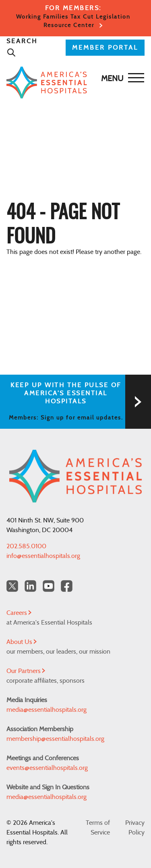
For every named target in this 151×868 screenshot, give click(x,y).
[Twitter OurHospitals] (12, 586)
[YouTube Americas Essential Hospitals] (49, 586)
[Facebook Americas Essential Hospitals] (67, 586)
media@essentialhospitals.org (47, 710)
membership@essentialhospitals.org (55, 739)
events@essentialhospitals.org (47, 768)
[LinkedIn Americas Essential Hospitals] (30, 586)
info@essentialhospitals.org (43, 556)
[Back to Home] (73, 83)
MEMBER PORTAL (105, 48)
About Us (22, 642)
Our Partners (26, 671)
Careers (19, 613)
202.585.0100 (26, 546)
